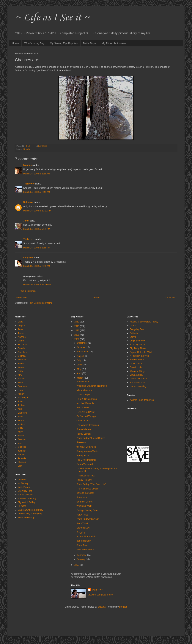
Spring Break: (83, 456)
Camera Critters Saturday (30, 510)
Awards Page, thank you (142, 400)
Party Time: (82, 515)
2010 (77, 330)
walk (28, 149)
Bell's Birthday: (84, 541)
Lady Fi (133, 337)
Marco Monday (25, 495)
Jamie (21, 333)
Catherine (23, 413)
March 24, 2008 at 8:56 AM (37, 174)
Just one (22, 405)
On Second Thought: (87, 416)
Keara (21, 420)
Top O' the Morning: (86, 460)
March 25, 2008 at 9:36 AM (37, 266)
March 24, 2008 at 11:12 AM (37, 211)
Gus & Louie (136, 367)
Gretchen (22, 352)
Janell (21, 364)
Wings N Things (138, 371)
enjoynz (102, 607)
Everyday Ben (137, 329)
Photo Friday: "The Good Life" (91, 484)
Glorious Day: (83, 528)
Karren (21, 367)
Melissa (22, 424)
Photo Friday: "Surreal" (88, 519)
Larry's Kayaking (138, 386)
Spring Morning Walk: (87, 451)
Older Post (171, 298)
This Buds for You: (85, 476)
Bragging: (81, 532)
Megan (21, 455)
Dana (20, 322)
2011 (77, 326)
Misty (20, 428)
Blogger (123, 607)
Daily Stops (90, 43)
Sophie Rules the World (141, 352)
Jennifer (22, 451)
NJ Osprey (23, 483)
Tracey (21, 379)
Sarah (21, 436)
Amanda (22, 458)
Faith (20, 371)
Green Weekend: (85, 464)
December (82, 343)
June (80, 365)
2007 (77, 565)
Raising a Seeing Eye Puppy (144, 322)
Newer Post (22, 298)
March (80, 378)
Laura (21, 390)
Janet (26, 221)
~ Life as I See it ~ (52, 18)
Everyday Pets (25, 491)
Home (15, 43)
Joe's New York (137, 383)
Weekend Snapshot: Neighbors (92, 386)
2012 (77, 322)
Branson (22, 439)
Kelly (20, 432)
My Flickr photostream (114, 43)
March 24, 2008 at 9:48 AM (37, 192)
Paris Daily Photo (138, 379)
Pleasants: (82, 442)
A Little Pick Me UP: (86, 537)
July (79, 360)
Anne (20, 329)
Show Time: (82, 545)
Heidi (20, 383)
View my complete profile (100, 595)
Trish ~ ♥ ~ (29, 184)
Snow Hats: (82, 497)
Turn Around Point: (86, 412)
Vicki (20, 466)
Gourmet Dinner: (85, 502)
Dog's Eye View (137, 341)
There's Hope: (83, 395)
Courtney (22, 386)
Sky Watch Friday (26, 502)
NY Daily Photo (137, 345)
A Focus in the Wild (139, 356)
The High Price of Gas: (88, 489)
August (81, 356)
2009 (77, 335)
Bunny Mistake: (84, 429)
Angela (21, 326)
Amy (20, 375)
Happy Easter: (84, 434)
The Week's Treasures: (88, 425)
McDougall (23, 398)
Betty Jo (134, 333)
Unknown (28, 202)
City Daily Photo (138, 348)
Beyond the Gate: (85, 493)
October (81, 347)
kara (20, 443)
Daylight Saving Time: (87, 510)
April (80, 373)
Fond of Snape (137, 360)
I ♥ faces (22, 506)
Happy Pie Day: (84, 480)
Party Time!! (82, 523)
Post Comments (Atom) (40, 303)
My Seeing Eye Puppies (64, 43)
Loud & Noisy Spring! (87, 399)
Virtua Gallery (136, 375)
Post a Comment (28, 291)
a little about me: (85, 390)
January (81, 559)
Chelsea (22, 462)
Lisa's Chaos (136, 364)
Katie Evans (24, 487)
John (20, 402)
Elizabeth (22, 345)
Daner (133, 326)
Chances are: (83, 421)
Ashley (21, 394)
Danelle (22, 348)
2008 (77, 339)
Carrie (21, 341)
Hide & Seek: (83, 408)
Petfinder (22, 480)
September (83, 352)
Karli (20, 409)
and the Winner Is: (85, 403)
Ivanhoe (27, 165)
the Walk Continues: (86, 447)
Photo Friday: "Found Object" (91, 438)
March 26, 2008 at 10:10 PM (37, 285)
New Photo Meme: (86, 550)
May (79, 369)
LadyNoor (29, 258)
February (82, 555)
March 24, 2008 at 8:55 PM (37, 248)
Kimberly (22, 360)
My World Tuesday (27, 499)
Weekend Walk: (84, 506)
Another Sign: (83, 382)
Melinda (22, 356)
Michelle (22, 447)
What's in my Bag (34, 43)
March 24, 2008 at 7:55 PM (37, 229)
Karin (20, 417)
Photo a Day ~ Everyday (30, 514)
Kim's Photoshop (26, 518)
